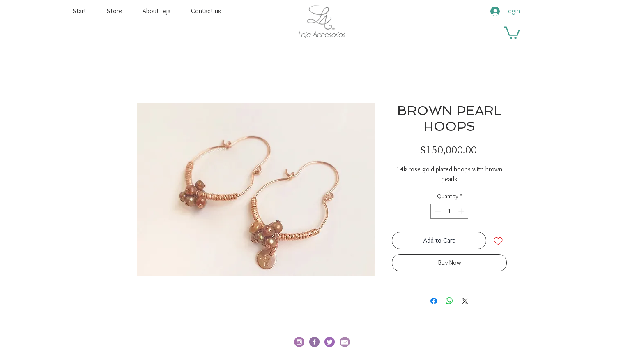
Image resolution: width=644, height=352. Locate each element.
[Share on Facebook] (434, 301)
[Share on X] (465, 301)
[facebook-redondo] (314, 342)
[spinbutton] (449, 211)
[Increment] (462, 211)
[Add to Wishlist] (498, 241)
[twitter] (330, 342)
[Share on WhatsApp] (449, 301)
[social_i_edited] (299, 342)
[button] (512, 32)
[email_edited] (345, 342)
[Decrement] (437, 211)
